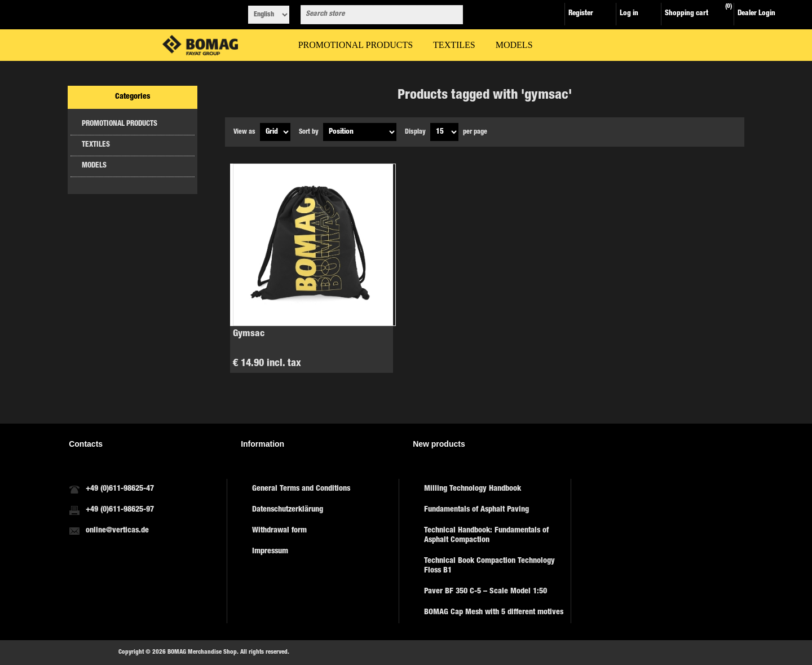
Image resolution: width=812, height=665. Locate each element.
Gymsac (249, 334)
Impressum (270, 552)
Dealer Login (756, 14)
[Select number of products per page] (444, 132)
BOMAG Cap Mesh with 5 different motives (494, 613)
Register (581, 14)
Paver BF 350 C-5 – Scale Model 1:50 (486, 592)
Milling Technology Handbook (473, 489)
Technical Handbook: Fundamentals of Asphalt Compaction (486, 536)
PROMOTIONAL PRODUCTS (120, 124)
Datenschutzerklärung (288, 510)
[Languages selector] (269, 15)
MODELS (94, 166)
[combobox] (372, 15)
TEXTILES (96, 145)
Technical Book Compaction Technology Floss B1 (489, 566)
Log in (629, 14)
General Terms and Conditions (301, 489)
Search (452, 15)
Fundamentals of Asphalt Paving (476, 510)
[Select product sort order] (360, 132)
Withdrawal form (279, 531)
